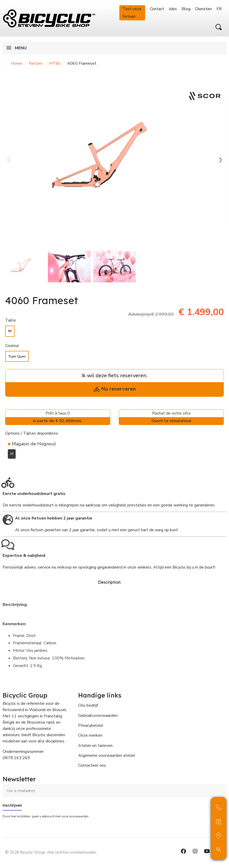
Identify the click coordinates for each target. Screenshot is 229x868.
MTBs (55, 63)
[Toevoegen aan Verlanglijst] (8, 467)
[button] (219, 27)
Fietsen (36, 63)
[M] (10, 331)
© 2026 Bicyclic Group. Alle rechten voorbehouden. (51, 851)
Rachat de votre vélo (171, 418)
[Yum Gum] (17, 356)
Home (17, 63)
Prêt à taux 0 (58, 418)
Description (109, 581)
